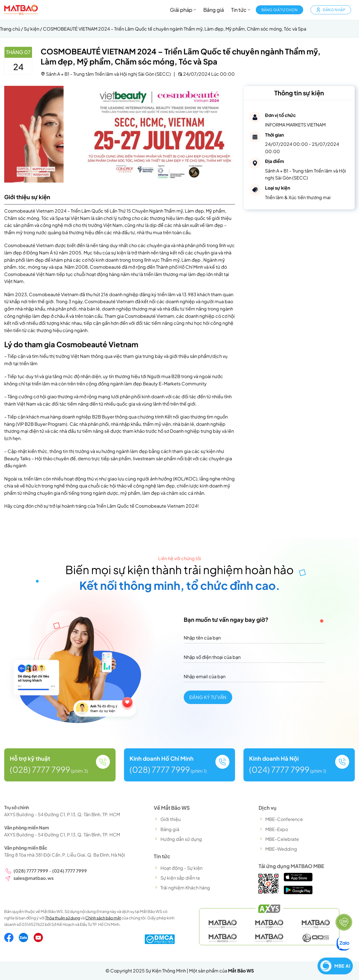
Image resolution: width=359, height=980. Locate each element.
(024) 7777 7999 (279, 769)
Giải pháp (183, 10)
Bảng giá (214, 10)
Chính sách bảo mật (103, 918)
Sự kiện (32, 29)
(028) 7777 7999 (40, 769)
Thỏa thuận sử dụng (63, 918)
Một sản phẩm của (221, 971)
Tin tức (241, 10)
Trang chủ (10, 29)
